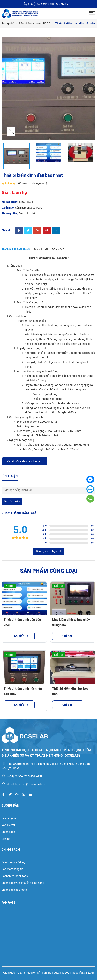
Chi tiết (19, 636)
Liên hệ (6, 839)
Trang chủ (8, 24)
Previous (5, 92)
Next (92, 92)
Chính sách (8, 832)
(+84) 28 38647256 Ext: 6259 (46, 4)
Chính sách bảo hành (14, 890)
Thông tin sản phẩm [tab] (16, 249)
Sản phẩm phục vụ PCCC (35, 24)
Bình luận (41, 249)
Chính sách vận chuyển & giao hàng (23, 883)
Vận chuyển (9, 825)
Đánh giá (58, 249)
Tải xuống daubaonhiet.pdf (25, 461)
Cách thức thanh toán (15, 876)
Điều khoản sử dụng (13, 862)
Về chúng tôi (9, 818)
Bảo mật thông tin (12, 869)
